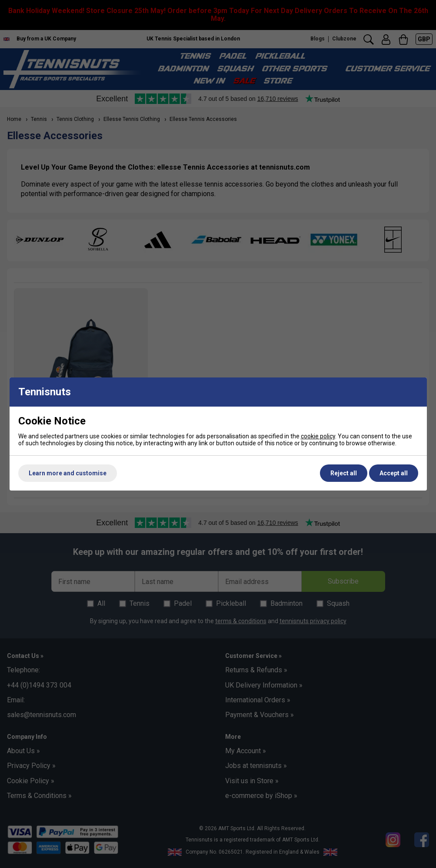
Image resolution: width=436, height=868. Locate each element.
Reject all (344, 473)
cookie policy (318, 436)
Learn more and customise (68, 473)
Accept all (394, 473)
